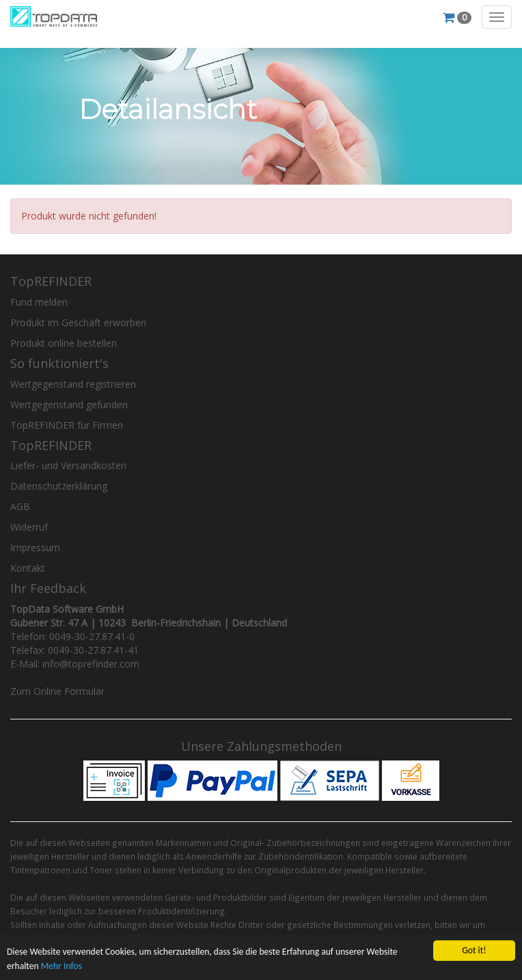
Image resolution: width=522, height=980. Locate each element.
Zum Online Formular (57, 691)
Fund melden (39, 302)
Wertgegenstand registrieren (73, 384)
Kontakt (28, 568)
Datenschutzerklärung (59, 486)
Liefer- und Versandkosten (68, 465)
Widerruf (29, 527)
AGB (20, 506)
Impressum (35, 547)
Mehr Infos (61, 966)
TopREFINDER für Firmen (67, 425)
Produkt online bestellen (64, 343)
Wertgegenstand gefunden (69, 405)
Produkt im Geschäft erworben (78, 322)
